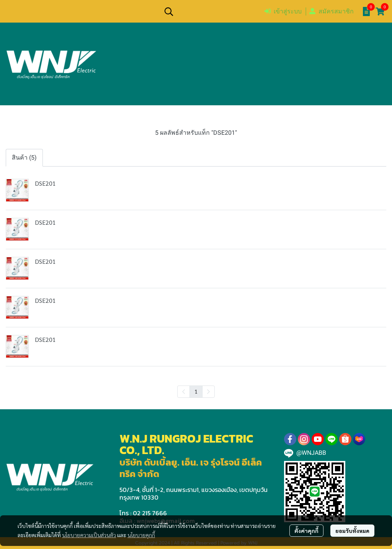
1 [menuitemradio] (196, 391)
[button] (210, 11)
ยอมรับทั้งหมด (352, 531)
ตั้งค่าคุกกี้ (306, 531)
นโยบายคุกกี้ (141, 535)
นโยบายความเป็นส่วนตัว (89, 535)
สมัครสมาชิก (332, 11)
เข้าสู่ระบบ (283, 11)
